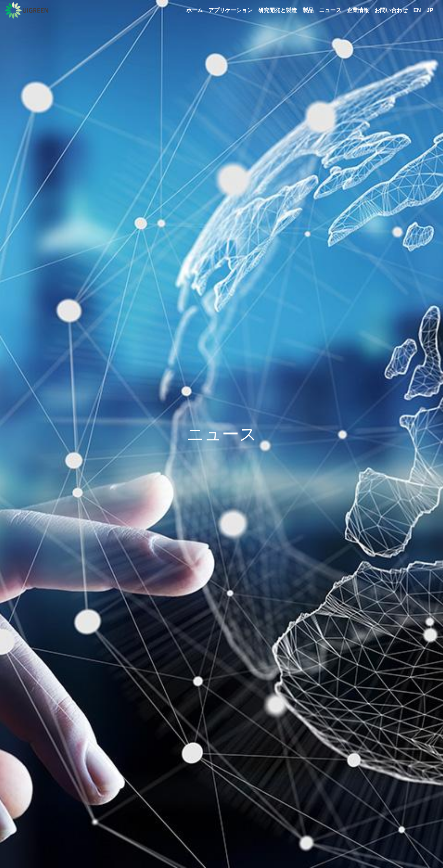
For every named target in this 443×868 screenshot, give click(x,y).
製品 (308, 10)
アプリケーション (230, 10)
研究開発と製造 (278, 10)
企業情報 (358, 10)
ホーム (195, 10)
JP (430, 10)
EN (417, 10)
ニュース (330, 10)
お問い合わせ (391, 10)
